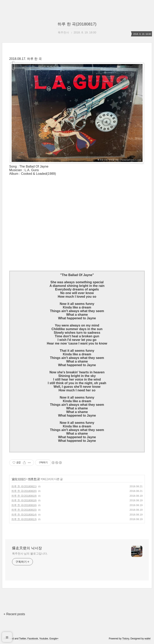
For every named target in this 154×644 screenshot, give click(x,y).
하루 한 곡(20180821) (24, 486)
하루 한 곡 (34, 479)
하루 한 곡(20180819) (24, 496)
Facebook (33, 639)
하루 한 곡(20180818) (24, 500)
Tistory (126, 639)
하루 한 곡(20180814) (24, 515)
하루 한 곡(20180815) (24, 510)
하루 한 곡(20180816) (24, 505)
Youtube (44, 639)
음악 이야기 (19, 479)
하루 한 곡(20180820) (24, 491)
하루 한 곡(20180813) (24, 519)
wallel (148, 639)
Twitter (23, 639)
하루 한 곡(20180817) (77, 24)
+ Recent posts (14, 614)
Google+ (54, 639)
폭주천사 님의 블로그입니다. (30, 554)
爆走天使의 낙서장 (27, 548)
